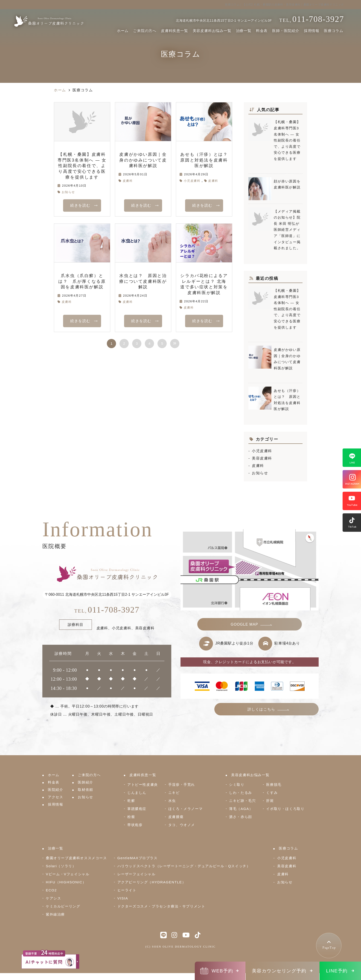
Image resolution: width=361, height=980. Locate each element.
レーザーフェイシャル (137, 874)
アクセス (55, 797)
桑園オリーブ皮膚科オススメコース (76, 858)
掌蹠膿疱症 (137, 809)
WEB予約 (222, 971)
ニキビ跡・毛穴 (242, 801)
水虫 (172, 801)
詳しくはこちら (279, 712)
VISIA (123, 898)
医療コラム (334, 31)
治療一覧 (244, 31)
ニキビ (174, 793)
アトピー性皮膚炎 (143, 785)
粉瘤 (131, 817)
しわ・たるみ (241, 793)
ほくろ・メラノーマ (185, 809)
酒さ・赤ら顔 (241, 817)
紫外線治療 (55, 914)
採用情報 (312, 31)
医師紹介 (85, 782)
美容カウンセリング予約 (279, 971)
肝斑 (270, 801)
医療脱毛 (274, 785)
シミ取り (237, 785)
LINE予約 (337, 971)
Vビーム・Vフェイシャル (68, 874)
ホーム (123, 31)
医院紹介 (55, 790)
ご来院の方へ (145, 31)
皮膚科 (128, 181)
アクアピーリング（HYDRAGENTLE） (152, 882)
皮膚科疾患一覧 (175, 31)
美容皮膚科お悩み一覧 (212, 31)
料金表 (262, 31)
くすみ (272, 793)
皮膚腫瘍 (176, 817)
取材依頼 (85, 790)
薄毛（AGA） (241, 809)
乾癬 (131, 801)
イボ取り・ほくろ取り (285, 809)
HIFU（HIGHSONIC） (66, 882)
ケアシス (53, 898)
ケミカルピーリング (63, 906)
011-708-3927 (107, 610)
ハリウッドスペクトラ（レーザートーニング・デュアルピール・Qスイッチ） (184, 866)
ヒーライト (127, 890)
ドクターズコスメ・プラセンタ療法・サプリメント (161, 906)
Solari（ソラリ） (61, 866)
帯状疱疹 (135, 825)
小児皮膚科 (192, 181)
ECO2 (51, 890)
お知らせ (68, 192)
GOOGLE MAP (245, 625)
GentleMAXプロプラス (138, 858)
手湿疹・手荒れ (182, 785)
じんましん (137, 793)
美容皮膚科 (262, 458)
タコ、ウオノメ (182, 825)
